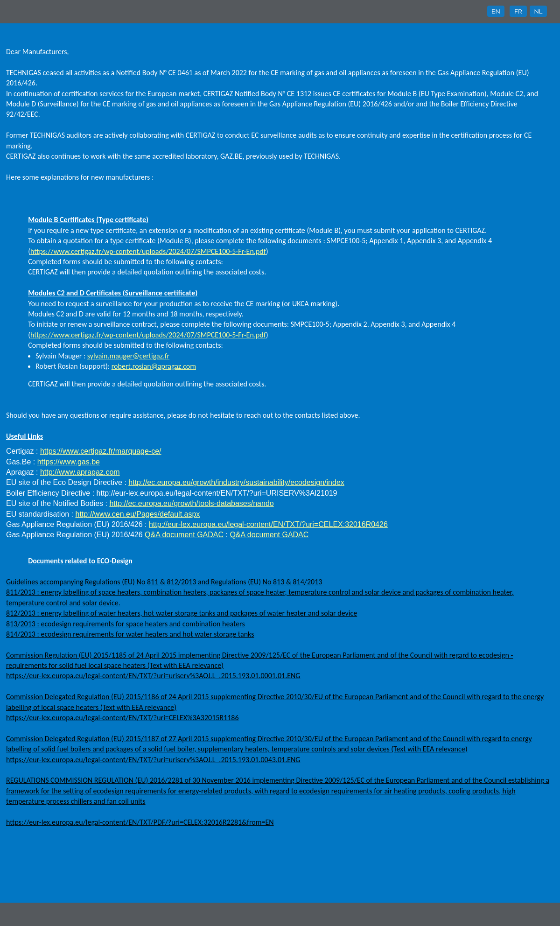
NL (538, 11)
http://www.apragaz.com (80, 472)
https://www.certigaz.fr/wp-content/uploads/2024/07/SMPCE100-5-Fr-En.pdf (148, 251)
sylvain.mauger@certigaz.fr (128, 356)
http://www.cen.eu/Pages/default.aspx (138, 514)
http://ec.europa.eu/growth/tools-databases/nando (191, 503)
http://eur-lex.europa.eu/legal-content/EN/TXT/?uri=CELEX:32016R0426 (268, 524)
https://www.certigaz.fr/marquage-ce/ (101, 451)
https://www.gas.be (69, 462)
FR (518, 11)
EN (496, 11)
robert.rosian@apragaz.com (154, 366)
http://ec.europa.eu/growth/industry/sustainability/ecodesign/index (236, 482)
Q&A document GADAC (184, 535)
